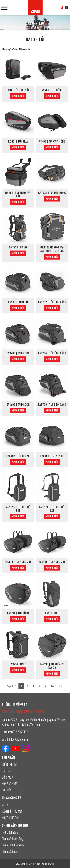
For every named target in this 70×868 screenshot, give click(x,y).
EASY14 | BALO (18, 664)
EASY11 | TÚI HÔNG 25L (52, 562)
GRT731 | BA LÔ (18, 247)
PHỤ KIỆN (7, 790)
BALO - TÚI (7, 771)
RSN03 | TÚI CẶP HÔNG (52, 141)
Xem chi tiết (18, 96)
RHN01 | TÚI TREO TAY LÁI (18, 194)
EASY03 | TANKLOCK (18, 353)
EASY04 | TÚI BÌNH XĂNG (52, 353)
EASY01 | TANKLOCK (18, 302)
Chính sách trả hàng (13, 839)
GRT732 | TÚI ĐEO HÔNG (52, 192)
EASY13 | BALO (52, 613)
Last (62, 686)
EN (67, 8)
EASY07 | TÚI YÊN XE (18, 456)
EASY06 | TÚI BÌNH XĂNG (52, 404)
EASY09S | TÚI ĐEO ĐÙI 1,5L (18, 509)
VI (62, 8)
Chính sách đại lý (11, 851)
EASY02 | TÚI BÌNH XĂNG (52, 302)
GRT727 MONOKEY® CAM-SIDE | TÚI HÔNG (52, 249)
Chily (52, 864)
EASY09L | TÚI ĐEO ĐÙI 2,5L (52, 509)
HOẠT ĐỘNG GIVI (10, 818)
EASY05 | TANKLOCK (18, 404)
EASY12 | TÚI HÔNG (18, 613)
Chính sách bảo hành (13, 845)
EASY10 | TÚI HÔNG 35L (18, 562)
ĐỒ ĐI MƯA (7, 777)
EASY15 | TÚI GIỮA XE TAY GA (52, 666)
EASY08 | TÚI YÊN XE (52, 456)
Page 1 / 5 (11, 686)
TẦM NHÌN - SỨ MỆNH (13, 811)
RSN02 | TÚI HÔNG (52, 90)
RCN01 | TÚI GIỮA (18, 141)
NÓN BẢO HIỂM (9, 784)
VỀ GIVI (6, 805)
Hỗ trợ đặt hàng (10, 832)
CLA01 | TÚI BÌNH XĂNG (18, 90)
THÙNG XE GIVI (9, 765)
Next (53, 686)
